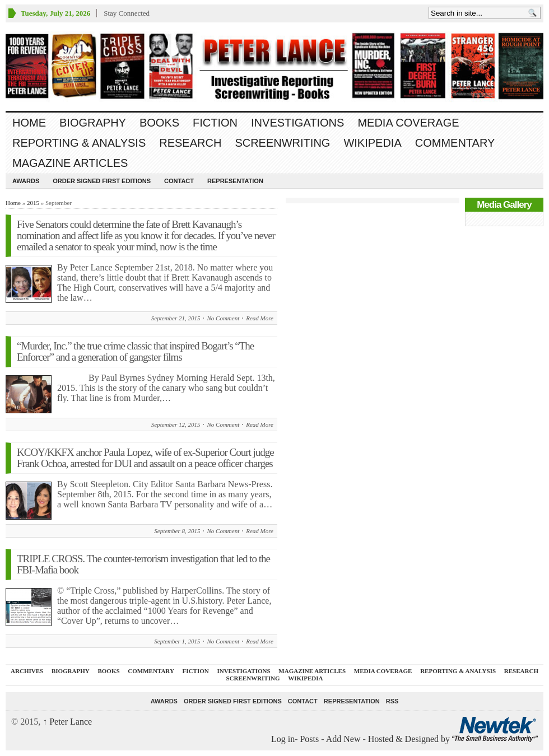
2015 (33, 203)
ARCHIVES (27, 671)
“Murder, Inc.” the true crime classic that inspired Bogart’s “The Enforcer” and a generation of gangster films (135, 351)
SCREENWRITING (282, 143)
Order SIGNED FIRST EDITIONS (102, 181)
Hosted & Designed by (410, 739)
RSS (392, 701)
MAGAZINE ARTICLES (70, 163)
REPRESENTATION (235, 181)
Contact (179, 181)
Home (29, 123)
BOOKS (159, 123)
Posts (309, 739)
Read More (260, 318)
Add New (343, 739)
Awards (26, 181)
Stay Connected (127, 13)
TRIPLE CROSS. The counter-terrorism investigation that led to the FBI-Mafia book (143, 564)
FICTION (215, 123)
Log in (283, 739)
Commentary (455, 143)
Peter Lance (67, 722)
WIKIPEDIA (372, 143)
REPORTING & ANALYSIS (79, 143)
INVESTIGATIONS (297, 123)
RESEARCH (190, 143)
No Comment (223, 318)
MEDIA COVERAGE (408, 123)
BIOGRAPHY (93, 123)
